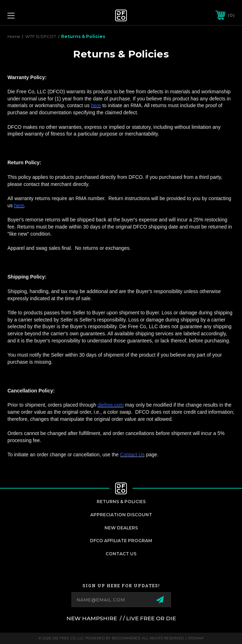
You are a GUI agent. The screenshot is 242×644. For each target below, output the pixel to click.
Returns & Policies (121, 502)
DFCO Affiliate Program (121, 541)
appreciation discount (121, 515)
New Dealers (121, 528)
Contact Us (121, 554)
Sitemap (196, 638)
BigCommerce (126, 638)
